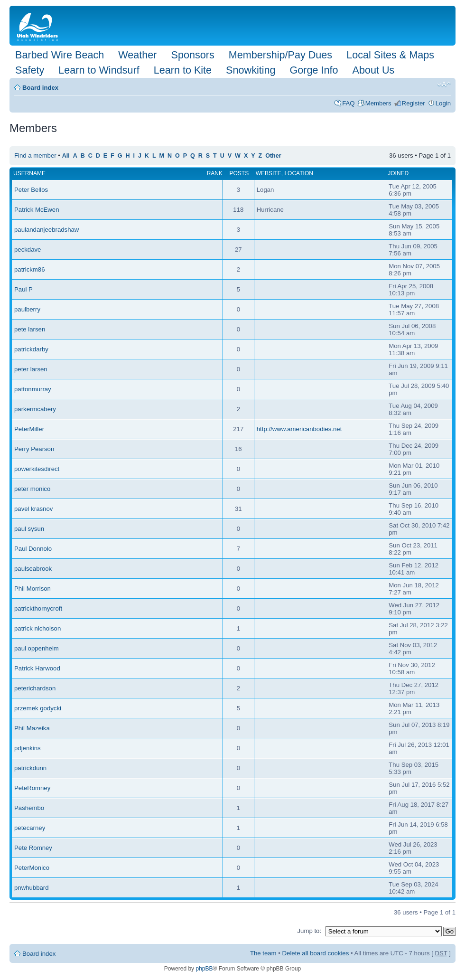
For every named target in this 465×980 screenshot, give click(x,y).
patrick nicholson (37, 628)
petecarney (30, 828)
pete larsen (30, 329)
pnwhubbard (32, 888)
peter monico (32, 489)
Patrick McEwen (37, 210)
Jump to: (309, 931)
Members (378, 103)
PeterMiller (29, 429)
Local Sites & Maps (390, 55)
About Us (374, 70)
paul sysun (29, 529)
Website (269, 173)
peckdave (28, 250)
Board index (40, 88)
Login (443, 103)
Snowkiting (251, 70)
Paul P (23, 289)
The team (263, 953)
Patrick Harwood (37, 668)
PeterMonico (32, 868)
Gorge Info (314, 70)
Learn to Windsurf (99, 70)
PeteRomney (32, 788)
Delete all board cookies (316, 953)
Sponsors (192, 55)
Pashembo (29, 808)
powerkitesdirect (37, 469)
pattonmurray (33, 389)
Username (29, 173)
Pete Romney (33, 848)
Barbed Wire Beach (60, 55)
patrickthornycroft (38, 608)
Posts (239, 173)
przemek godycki (38, 708)
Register (414, 103)
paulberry (27, 309)
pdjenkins (28, 748)
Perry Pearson (34, 449)
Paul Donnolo (33, 549)
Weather (137, 55)
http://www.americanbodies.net (299, 429)
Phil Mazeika (32, 728)
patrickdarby (31, 349)
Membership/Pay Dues (280, 55)
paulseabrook (33, 569)
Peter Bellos (31, 190)
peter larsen (31, 369)
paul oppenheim (37, 648)
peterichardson (35, 688)
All (66, 156)
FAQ (348, 103)
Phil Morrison (33, 589)
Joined (398, 173)
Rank (215, 173)
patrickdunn (30, 768)
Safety (30, 70)
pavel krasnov (33, 509)
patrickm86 (30, 269)
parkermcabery (35, 409)
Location (298, 173)
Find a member (35, 155)
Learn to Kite (183, 70)
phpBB (204, 969)
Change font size (444, 85)
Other (273, 156)
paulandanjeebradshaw (46, 230)
